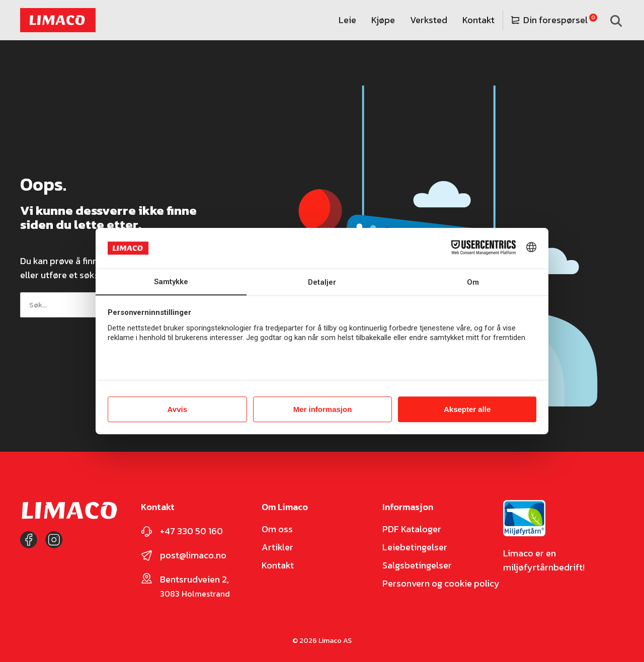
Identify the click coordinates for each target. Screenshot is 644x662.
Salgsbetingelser (417, 565)
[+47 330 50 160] (147, 531)
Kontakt (478, 20)
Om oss (277, 529)
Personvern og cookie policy (441, 584)
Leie (347, 20)
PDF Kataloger (412, 529)
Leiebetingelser (415, 547)
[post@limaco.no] (147, 556)
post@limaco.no (193, 555)
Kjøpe (383, 20)
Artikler (277, 547)
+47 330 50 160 (191, 531)
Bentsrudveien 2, (194, 579)
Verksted (429, 20)
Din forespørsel (549, 20)
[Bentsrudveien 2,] (147, 578)
